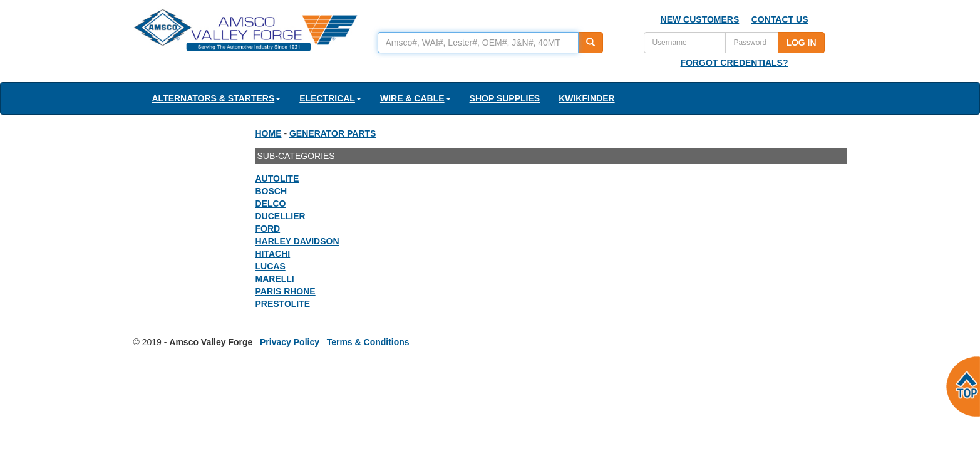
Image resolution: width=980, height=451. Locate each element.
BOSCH (271, 191)
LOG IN (801, 43)
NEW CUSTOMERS (700, 19)
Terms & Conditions (368, 342)
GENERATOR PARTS (333, 133)
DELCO (271, 204)
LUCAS (271, 266)
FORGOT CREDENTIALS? (735, 63)
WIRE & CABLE (415, 98)
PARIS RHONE (286, 291)
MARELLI (275, 279)
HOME (269, 133)
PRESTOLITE (283, 304)
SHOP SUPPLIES (505, 98)
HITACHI (273, 254)
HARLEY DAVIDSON (297, 241)
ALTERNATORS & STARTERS (217, 98)
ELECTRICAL (330, 98)
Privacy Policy (290, 342)
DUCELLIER (281, 216)
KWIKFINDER (586, 98)
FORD (268, 229)
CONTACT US (780, 19)
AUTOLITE (277, 179)
